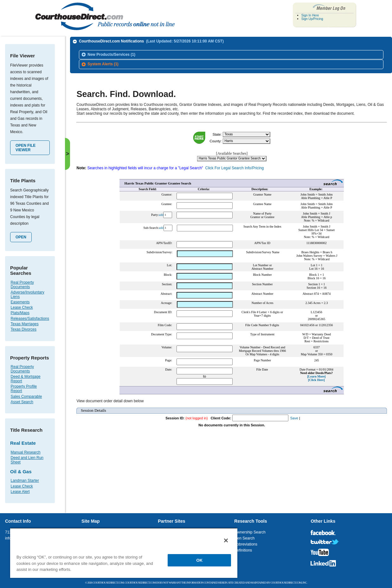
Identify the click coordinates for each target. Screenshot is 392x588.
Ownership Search (250, 532)
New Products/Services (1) (111, 55)
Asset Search (22, 402)
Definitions (243, 550)
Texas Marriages (25, 324)
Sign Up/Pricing (312, 19)
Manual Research (26, 452)
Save (294, 416)
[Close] (226, 540)
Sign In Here (310, 15)
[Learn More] (316, 374)
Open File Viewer (26, 148)
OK (200, 560)
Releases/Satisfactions (30, 319)
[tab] (231, 55)
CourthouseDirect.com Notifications (151, 41)
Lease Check (22, 307)
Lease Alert (20, 492)
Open (21, 237)
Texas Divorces (24, 329)
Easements (20, 302)
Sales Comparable (26, 397)
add (161, 213)
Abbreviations (246, 544)
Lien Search (244, 538)
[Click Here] (316, 378)
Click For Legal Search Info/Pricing (235, 166)
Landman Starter (25, 481)
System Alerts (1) (103, 64)
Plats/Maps (20, 313)
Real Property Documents (22, 285)
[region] (124, 553)
